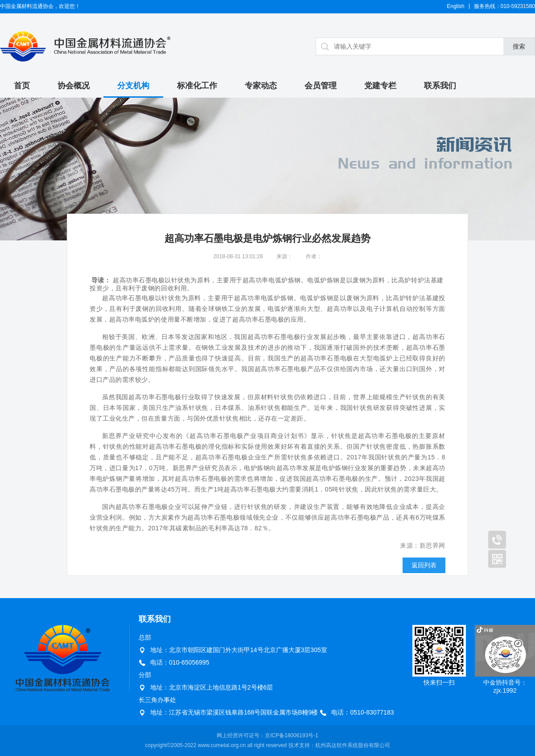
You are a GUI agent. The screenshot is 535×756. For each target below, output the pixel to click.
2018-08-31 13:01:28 (238, 256)
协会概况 (74, 86)
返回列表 (424, 565)
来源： (284, 256)
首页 (22, 86)
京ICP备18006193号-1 (292, 735)
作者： (314, 256)
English (455, 6)
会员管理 (321, 86)
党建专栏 (380, 86)
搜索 (519, 46)
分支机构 (133, 86)
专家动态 (261, 86)
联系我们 (440, 86)
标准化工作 (197, 86)
